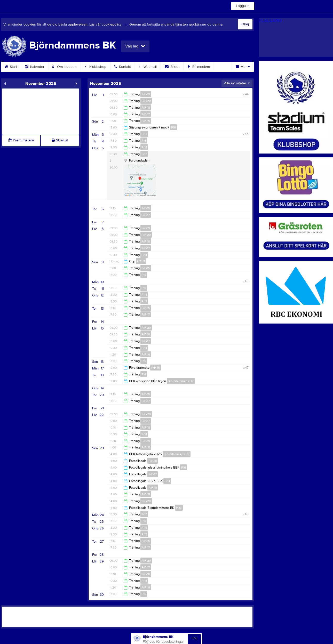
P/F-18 (146, 108)
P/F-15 (146, 121)
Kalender (35, 67)
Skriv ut (60, 140)
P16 (173, 127)
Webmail (148, 67)
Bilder (172, 67)
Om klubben (65, 67)
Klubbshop (96, 67)
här (125, 25)
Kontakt (123, 67)
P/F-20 (146, 101)
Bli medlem (199, 67)
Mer (243, 67)
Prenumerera (21, 140)
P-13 (144, 134)
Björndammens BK (181, 381)
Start (11, 67)
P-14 (144, 147)
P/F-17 (146, 114)
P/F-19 (146, 94)
